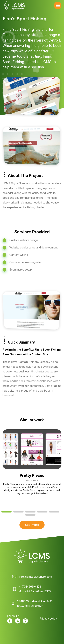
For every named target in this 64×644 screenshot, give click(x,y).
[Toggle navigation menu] (58, 5)
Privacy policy (48, 619)
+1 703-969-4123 (30, 587)
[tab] (6, 512)
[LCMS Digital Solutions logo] (14, 5)
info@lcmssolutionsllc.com (35, 577)
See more (32, 525)
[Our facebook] (10, 621)
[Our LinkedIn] (18, 621)
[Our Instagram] (25, 621)
